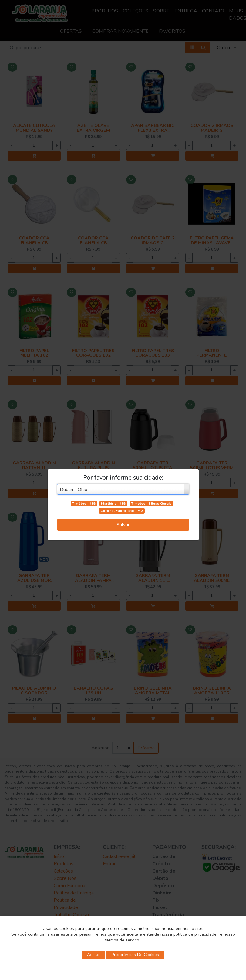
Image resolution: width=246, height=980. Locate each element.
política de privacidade (195, 934)
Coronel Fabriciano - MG (122, 511)
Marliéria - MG (113, 504)
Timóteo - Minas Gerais (151, 504)
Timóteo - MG (84, 504)
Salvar (123, 525)
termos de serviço (123, 940)
